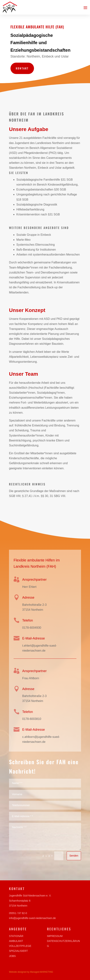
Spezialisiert (18, 951)
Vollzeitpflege (20, 946)
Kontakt (23, 68)
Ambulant (16, 941)
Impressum (55, 936)
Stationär (16, 936)
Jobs (12, 956)
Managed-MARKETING (42, 972)
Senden (73, 850)
